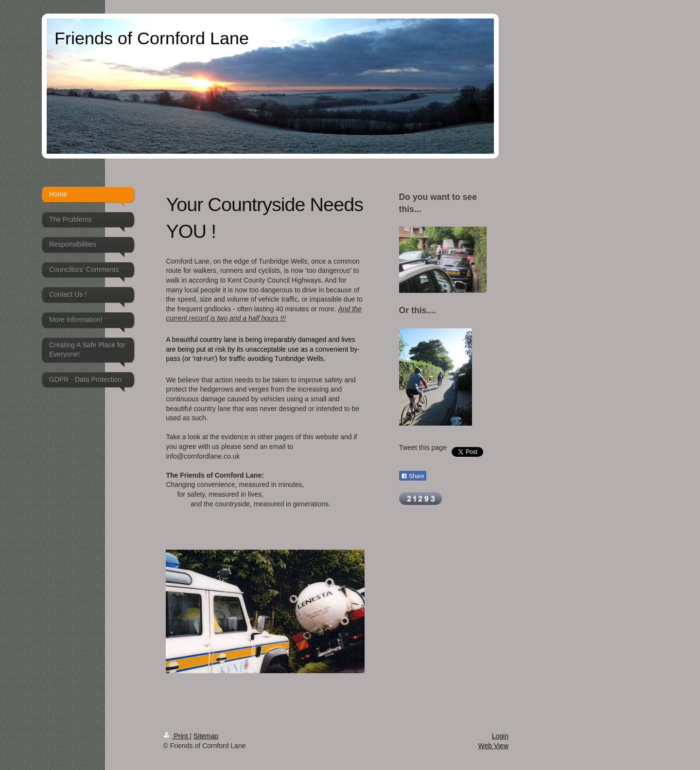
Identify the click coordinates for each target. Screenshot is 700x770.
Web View (493, 746)
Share (413, 476)
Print (177, 736)
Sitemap (206, 736)
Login (500, 736)
